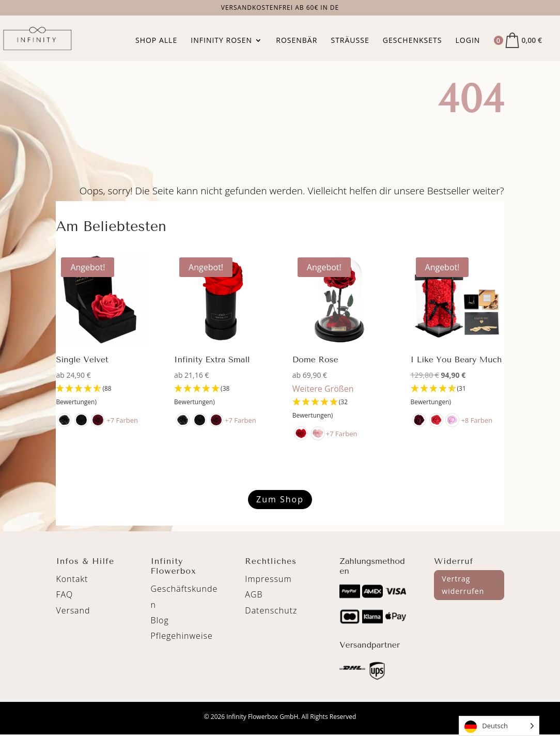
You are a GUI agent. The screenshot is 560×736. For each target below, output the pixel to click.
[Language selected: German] (499, 726)
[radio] (64, 420)
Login (468, 41)
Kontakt (72, 579)
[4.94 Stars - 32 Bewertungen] (339, 409)
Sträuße (350, 41)
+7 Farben (123, 420)
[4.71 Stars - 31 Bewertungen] (457, 395)
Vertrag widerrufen (463, 585)
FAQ (64, 594)
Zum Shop (280, 499)
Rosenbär (297, 41)
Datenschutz (271, 610)
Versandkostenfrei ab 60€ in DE (280, 8)
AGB (254, 594)
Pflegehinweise (181, 636)
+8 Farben (478, 420)
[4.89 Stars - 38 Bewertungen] (221, 395)
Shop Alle (156, 41)
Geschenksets (413, 41)
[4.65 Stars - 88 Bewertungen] (103, 395)
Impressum (268, 579)
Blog (159, 620)
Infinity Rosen (221, 41)
